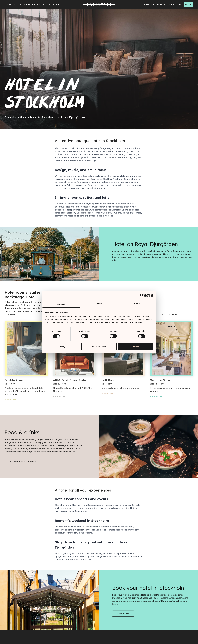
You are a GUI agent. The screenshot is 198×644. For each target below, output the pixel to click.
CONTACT (172, 4)
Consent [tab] (61, 304)
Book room (123, 615)
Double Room (14, 381)
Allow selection (99, 347)
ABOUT (160, 4)
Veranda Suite (160, 381)
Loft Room (109, 381)
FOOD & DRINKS (31, 4)
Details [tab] (99, 304)
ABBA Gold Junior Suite (69, 381)
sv (180, 4)
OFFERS (17, 4)
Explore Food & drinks (23, 462)
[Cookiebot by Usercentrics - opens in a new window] (142, 295)
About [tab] (137, 304)
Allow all (135, 347)
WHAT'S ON (149, 4)
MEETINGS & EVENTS (52, 4)
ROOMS (8, 4)
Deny (63, 347)
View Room (10, 400)
